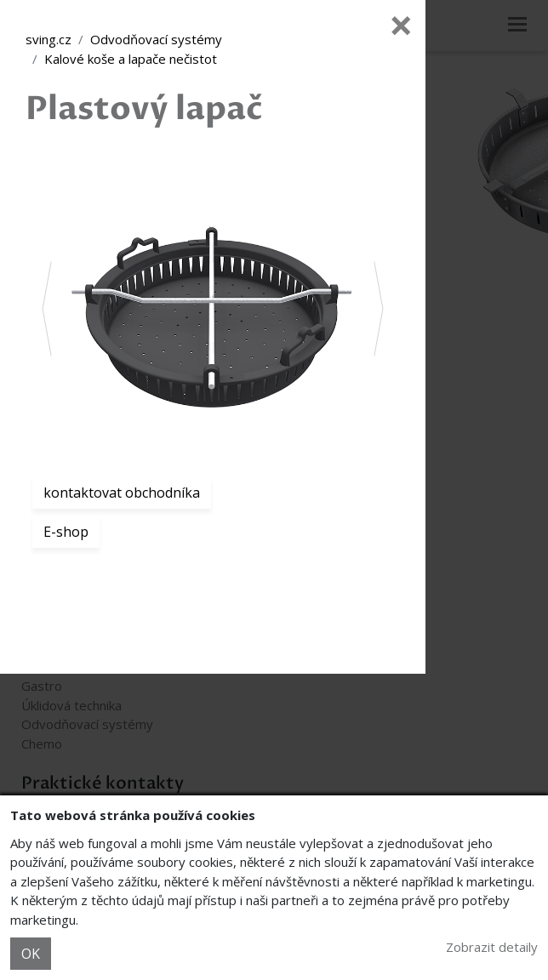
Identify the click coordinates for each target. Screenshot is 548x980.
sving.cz (49, 39)
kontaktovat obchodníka (122, 493)
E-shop (66, 532)
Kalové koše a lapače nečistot (131, 59)
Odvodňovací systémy (156, 39)
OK (31, 954)
